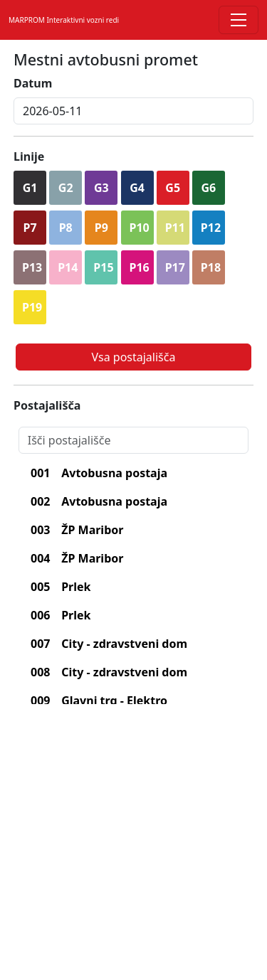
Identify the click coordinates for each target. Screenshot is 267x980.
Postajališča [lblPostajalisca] (47, 405)
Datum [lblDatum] (33, 83)
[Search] (134, 440)
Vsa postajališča (134, 357)
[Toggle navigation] (239, 20)
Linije (29, 156)
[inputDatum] (133, 111)
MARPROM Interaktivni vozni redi (64, 20)
